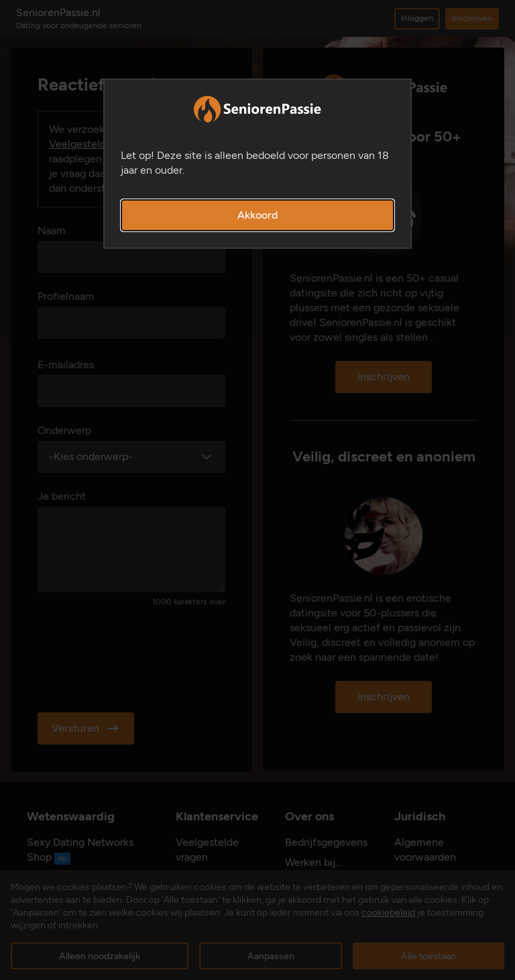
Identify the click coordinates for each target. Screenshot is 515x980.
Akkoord (257, 215)
